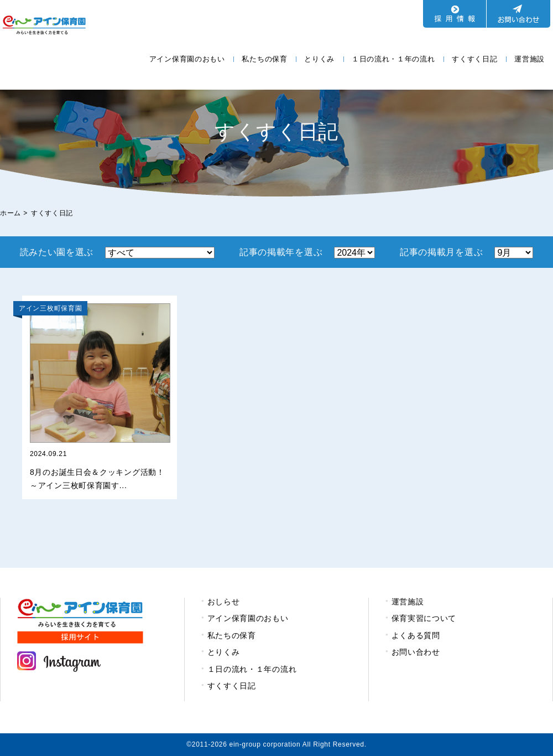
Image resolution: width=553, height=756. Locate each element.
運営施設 (529, 59)
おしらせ (224, 602)
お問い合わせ (416, 652)
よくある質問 (416, 635)
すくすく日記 (474, 59)
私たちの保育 (264, 59)
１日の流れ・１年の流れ (393, 59)
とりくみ (319, 59)
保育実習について (424, 618)
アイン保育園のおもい (187, 59)
